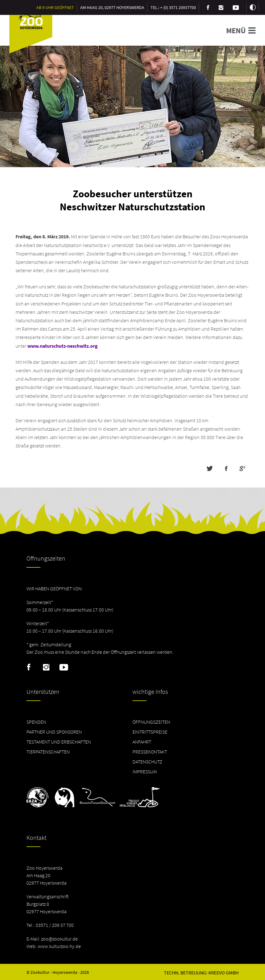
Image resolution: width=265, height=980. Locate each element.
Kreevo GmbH (223, 973)
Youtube (64, 667)
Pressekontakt (150, 752)
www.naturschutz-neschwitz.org (63, 346)
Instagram (46, 667)
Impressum (145, 772)
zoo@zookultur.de (59, 939)
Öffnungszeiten (151, 722)
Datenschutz (147, 762)
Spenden (36, 722)
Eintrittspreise (150, 732)
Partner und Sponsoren (54, 732)
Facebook (29, 667)
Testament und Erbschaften (59, 742)
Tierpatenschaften (48, 752)
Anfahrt (142, 742)
